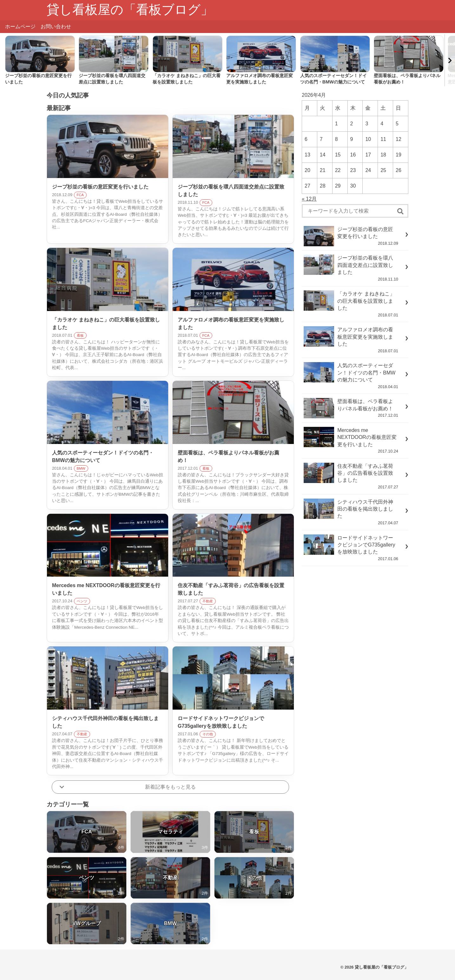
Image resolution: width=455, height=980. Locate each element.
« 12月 (309, 199)
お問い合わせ (56, 26)
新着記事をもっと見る (170, 787)
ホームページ (20, 26)
